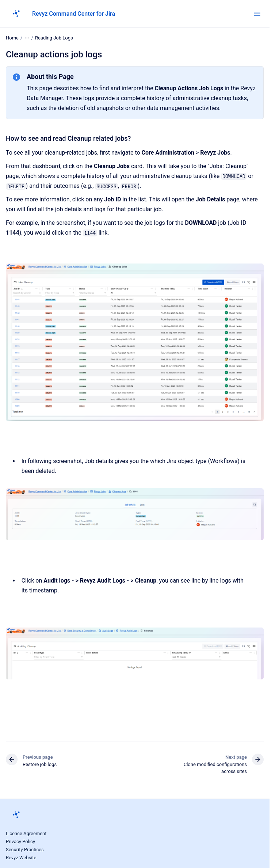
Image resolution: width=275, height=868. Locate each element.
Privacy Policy (20, 842)
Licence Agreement (26, 833)
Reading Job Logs (54, 38)
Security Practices (25, 850)
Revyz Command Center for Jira (74, 14)
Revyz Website (21, 858)
